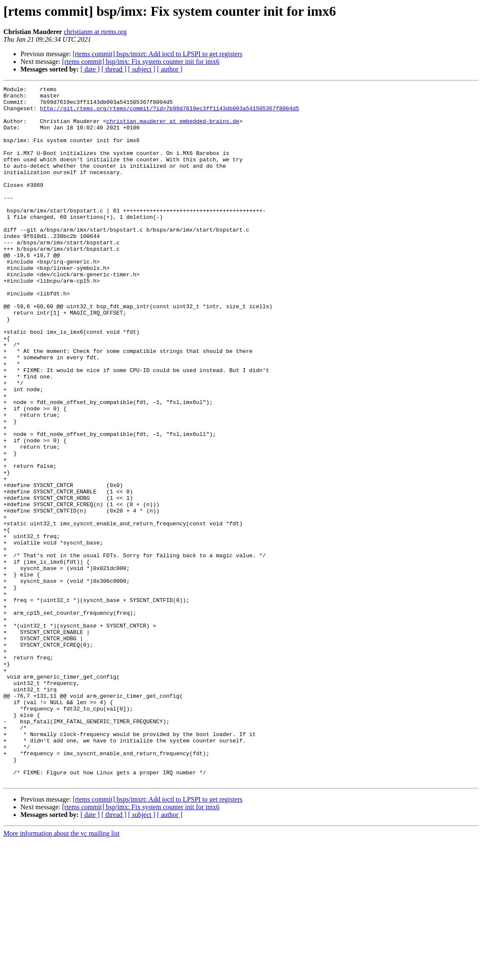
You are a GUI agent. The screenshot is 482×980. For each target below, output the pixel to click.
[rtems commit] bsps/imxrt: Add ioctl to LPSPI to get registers (158, 54)
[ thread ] (114, 69)
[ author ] (170, 69)
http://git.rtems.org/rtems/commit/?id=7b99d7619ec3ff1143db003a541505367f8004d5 (169, 113)
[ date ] (90, 69)
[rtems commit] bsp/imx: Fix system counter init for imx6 (141, 62)
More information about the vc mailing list (62, 973)
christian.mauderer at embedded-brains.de (173, 129)
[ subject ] (142, 69)
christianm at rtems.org (95, 32)
